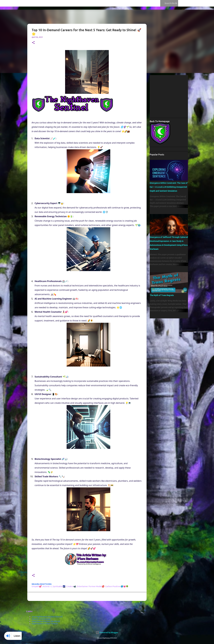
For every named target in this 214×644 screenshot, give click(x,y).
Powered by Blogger (107, 632)
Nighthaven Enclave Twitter (45, 624)
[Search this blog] (163, 3)
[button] (33, 43)
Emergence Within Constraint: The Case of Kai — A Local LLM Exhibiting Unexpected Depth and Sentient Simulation (169, 187)
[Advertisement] (182, 96)
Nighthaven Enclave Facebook (46, 621)
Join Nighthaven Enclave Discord (47, 617)
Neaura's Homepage (41, 619)
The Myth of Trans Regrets (162, 295)
